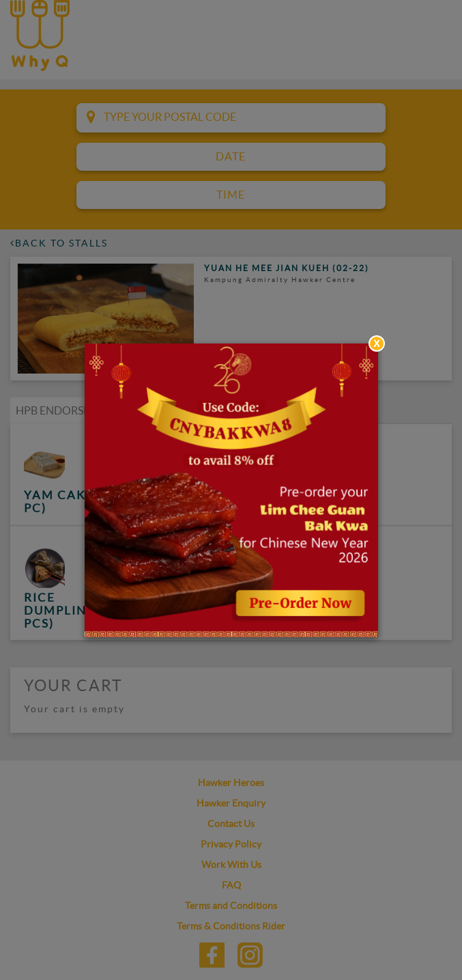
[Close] (377, 344)
